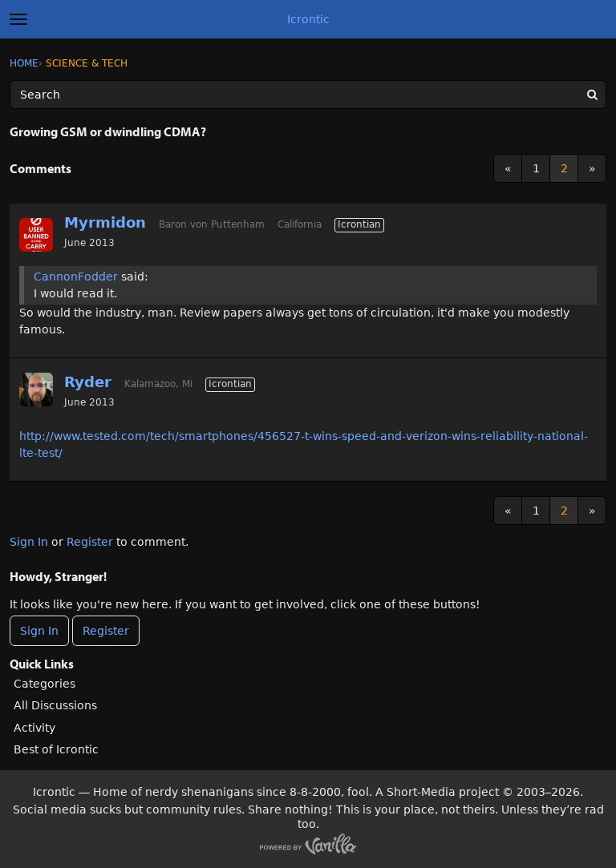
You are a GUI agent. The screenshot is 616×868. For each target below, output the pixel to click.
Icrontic (308, 19)
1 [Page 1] (536, 168)
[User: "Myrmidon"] (36, 235)
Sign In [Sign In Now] (39, 631)
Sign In (29, 542)
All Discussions (55, 705)
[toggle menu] (18, 19)
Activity (34, 728)
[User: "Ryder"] (36, 390)
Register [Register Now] (106, 631)
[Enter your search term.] (308, 95)
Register (90, 542)
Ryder (88, 382)
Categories (45, 684)
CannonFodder (76, 277)
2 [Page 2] (564, 168)
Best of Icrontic (56, 749)
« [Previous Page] (508, 168)
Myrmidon (105, 222)
